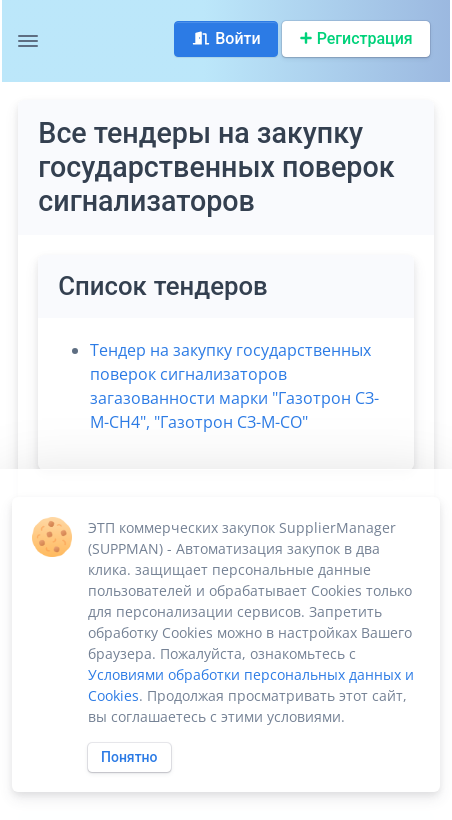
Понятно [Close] (129, 757)
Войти (225, 38)
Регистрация (356, 38)
